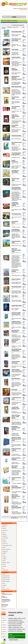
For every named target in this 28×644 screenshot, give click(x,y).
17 (17, 518)
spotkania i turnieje (6, 578)
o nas (4, 642)
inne (3, 568)
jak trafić (4, 603)
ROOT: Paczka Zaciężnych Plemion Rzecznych (16, 496)
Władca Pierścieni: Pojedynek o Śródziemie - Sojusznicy (17, 78)
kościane (4, 547)
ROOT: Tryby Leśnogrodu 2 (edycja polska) (16, 250)
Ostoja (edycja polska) (16, 136)
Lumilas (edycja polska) (17, 305)
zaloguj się (15, 9)
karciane (4, 540)
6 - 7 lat (13, 27)
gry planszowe (3, 20)
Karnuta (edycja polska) (17, 31)
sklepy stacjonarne (6, 576)
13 (26, 517)
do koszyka (24, 36)
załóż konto (21, 9)
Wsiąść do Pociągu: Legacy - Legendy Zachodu (16, 417)
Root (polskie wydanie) (16, 287)
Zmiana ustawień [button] (13, 640)
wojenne (4, 561)
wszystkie (4, 28)
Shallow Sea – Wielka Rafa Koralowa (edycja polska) (16, 439)
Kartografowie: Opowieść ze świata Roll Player (16, 428)
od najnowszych (21, 25)
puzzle (4, 555)
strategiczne (9, 20)
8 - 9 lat (16, 27)
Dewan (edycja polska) (16, 86)
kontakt (4, 574)
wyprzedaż (5, 570)
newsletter (4, 585)
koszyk (26, 9)
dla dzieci (4, 529)
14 (12, 518)
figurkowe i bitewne (6, 563)
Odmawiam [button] (12, 637)
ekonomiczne (5, 530)
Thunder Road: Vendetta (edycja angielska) (15, 204)
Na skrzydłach (15, 296)
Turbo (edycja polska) (16, 214)
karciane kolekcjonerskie (7, 546)
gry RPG (4, 564)
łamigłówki (4, 553)
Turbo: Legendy (15, 49)
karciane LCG (5, 544)
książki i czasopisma (6, 549)
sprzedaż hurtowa (6, 589)
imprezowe (4, 542)
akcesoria (4, 557)
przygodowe (5, 536)
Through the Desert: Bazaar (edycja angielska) (16, 340)
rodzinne (4, 527)
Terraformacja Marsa (16, 57)
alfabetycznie (16, 25)
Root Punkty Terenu (16, 378)
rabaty (3, 583)
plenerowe (4, 566)
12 (25, 517)
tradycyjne (4, 534)
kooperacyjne (5, 551)
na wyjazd (4, 559)
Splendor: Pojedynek (16, 279)
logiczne (4, 532)
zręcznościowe (5, 538)
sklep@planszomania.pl (7, 594)
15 (14, 518)
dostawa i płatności (6, 582)
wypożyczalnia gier (6, 580)
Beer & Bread (14, 390)
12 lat (23, 27)
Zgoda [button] (11, 634)
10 (21, 517)
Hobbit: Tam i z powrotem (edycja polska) (15, 116)
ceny (13, 25)
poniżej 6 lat (9, 27)
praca (3, 587)
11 (23, 517)
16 (15, 518)
